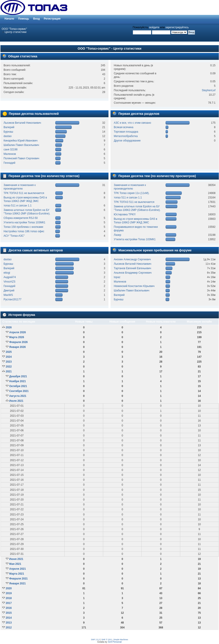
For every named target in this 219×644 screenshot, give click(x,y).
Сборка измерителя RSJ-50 (21, 218)
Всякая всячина (124, 127)
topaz (117, 277)
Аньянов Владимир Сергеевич (133, 273)
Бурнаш (8, 132)
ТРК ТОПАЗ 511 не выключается (24, 193)
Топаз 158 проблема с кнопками (23, 227)
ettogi (7, 273)
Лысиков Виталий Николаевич (22, 123)
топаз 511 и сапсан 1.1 (18, 206)
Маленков (10, 154)
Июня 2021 (16, 559)
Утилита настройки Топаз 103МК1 (25, 222)
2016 (9, 608)
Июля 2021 (16, 401)
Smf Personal (115, 642)
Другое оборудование (127, 141)
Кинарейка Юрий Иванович (20, 141)
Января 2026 (17, 347)
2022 (9, 367)
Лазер (118, 235)
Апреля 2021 (17, 569)
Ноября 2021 (17, 381)
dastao (8, 136)
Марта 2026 (17, 337)
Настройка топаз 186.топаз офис (24, 231)
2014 (9, 618)
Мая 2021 (15, 564)
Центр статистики (16, 32)
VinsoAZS (9, 282)
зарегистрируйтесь (177, 27)
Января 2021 (17, 583)
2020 (9, 588)
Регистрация (52, 19)
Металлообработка (126, 136)
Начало (9, 19)
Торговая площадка (126, 132)
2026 (9, 327)
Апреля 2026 (17, 332)
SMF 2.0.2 (95, 640)
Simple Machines (121, 640)
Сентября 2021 (19, 391)
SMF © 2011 (107, 640)
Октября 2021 (18, 386)
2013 (9, 623)
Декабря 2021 (18, 376)
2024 (9, 357)
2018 (9, 598)
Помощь (24, 19)
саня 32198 (11, 149)
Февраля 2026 (18, 342)
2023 (9, 362)
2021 (9, 371)
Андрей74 (10, 277)
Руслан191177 (12, 299)
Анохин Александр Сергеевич (132, 259)
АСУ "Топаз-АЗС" (14, 236)
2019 (9, 593)
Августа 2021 (18, 396)
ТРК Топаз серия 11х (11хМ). (132, 193)
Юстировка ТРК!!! (125, 214)
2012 (9, 628)
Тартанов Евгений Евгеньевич (133, 268)
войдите (154, 27)
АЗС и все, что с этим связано (132, 123)
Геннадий (9, 163)
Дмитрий (9, 291)
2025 (9, 352)
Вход (37, 19)
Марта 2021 (17, 574)
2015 (9, 613)
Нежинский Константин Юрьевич (134, 286)
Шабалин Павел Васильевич (21, 145)
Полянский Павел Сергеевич (21, 158)
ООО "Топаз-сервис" (14, 29)
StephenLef (209, 90)
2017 (9, 603)
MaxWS (8, 295)
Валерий (9, 127)
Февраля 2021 (18, 579)
